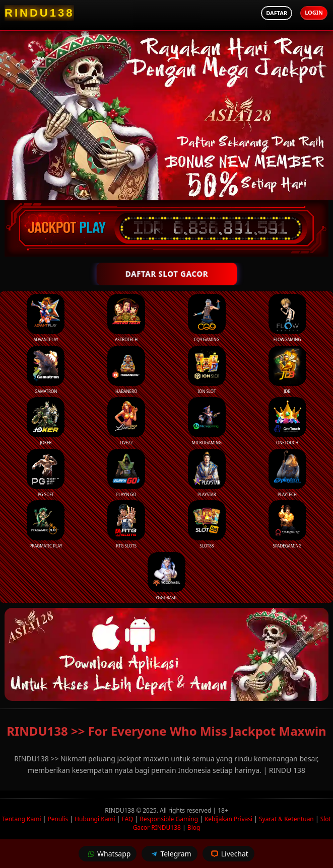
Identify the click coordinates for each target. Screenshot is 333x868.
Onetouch (287, 421)
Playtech (287, 473)
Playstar (207, 473)
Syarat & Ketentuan (286, 819)
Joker (46, 421)
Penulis (58, 819)
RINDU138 (120, 810)
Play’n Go (126, 473)
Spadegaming (287, 524)
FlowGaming (287, 318)
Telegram (169, 854)
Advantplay (46, 318)
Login (314, 12)
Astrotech (126, 318)
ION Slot (207, 370)
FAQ (128, 819)
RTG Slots (126, 524)
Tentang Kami (21, 819)
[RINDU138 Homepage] (39, 13)
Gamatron (46, 370)
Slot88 (207, 524)
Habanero (126, 370)
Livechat (228, 854)
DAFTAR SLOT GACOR (166, 274)
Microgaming (207, 421)
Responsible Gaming (169, 819)
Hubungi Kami (95, 819)
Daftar (277, 13)
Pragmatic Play (46, 524)
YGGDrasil (166, 576)
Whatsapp (108, 854)
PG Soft (46, 473)
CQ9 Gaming (207, 318)
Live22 (126, 421)
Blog (194, 827)
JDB (287, 370)
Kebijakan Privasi (228, 819)
